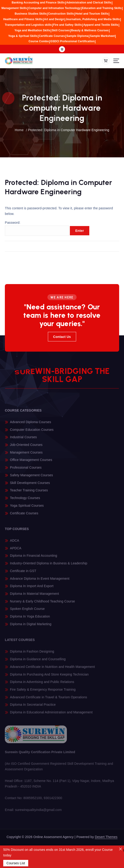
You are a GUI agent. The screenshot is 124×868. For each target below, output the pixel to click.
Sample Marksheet (102, 36)
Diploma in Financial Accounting (34, 559)
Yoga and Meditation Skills (33, 30)
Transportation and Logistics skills (28, 25)
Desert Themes (106, 837)
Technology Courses (25, 501)
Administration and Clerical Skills (89, 3)
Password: (37, 232)
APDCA (16, 551)
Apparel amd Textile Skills (101, 25)
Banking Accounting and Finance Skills (38, 3)
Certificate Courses (52, 36)
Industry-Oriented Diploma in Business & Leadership (49, 566)
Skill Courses (61, 30)
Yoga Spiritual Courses (27, 508)
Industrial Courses (23, 440)
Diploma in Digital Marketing (31, 627)
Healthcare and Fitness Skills (23, 19)
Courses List (16, 863)
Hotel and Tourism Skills (92, 14)
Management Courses (26, 455)
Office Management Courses (31, 463)
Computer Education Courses (32, 433)
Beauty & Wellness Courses (90, 30)
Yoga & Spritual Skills (23, 36)
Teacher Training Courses (29, 493)
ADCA (15, 544)
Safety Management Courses (31, 478)
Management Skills (14, 8)
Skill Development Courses (30, 486)
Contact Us (62, 337)
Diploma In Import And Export (32, 589)
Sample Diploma (77, 36)
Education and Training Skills (102, 8)
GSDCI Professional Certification (72, 41)
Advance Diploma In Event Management (40, 582)
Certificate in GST (23, 574)
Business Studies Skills (31, 14)
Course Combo (39, 41)
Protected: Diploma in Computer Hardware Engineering (69, 130)
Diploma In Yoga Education (30, 619)
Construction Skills (61, 14)
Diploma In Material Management (34, 597)
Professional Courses (26, 471)
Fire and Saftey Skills (68, 25)
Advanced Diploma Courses (31, 425)
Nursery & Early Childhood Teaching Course (42, 604)
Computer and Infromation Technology (54, 8)
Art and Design (54, 19)
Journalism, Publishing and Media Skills (93, 19)
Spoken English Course (27, 612)
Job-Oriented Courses (26, 448)
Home (19, 130)
